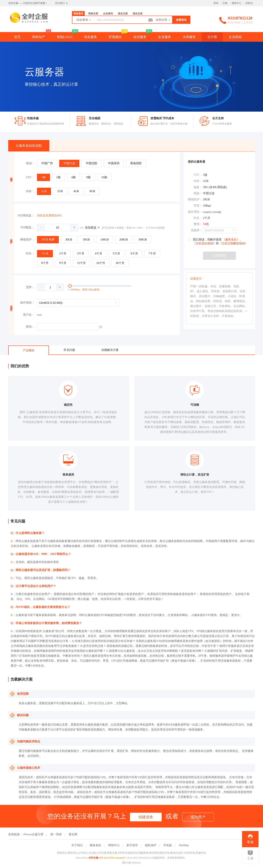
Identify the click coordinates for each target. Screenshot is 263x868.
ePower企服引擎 (33, 834)
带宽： (198, 206)
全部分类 (163, 20)
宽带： (30, 287)
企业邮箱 (235, 37)
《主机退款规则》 (204, 243)
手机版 (168, 845)
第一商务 (56, 834)
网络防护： (27, 240)
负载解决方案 (110, 350)
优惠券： (197, 230)
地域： (30, 163)
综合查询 (84, 20)
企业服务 (165, 37)
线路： (198, 193)
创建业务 (146, 817)
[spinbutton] (58, 228)
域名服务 (90, 37)
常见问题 (69, 350)
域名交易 (138, 14)
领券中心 (236, 3)
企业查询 (108, 14)
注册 (225, 3)
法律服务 (189, 37)
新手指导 (132, 845)
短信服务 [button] (140, 37)
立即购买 (219, 256)
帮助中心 (114, 845)
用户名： (29, 315)
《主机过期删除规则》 (233, 243)
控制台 (249, 3)
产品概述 (29, 350)
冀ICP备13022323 (131, 863)
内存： (30, 191)
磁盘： (198, 187)
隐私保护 (151, 845)
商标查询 (78, 14)
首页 (17, 37)
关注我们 (62, 3)
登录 (216, 3)
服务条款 (95, 845)
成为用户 (198, 817)
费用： (198, 224)
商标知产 (39, 37)
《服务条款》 (231, 240)
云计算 (212, 37)
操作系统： (27, 303)
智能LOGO (65, 37)
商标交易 (93, 14)
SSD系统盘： (26, 216)
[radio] (47, 163)
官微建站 (115, 37)
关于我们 (77, 845)
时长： (30, 254)
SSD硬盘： (28, 227)
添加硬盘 (93, 228)
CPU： (30, 177)
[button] (41, 228)
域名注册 (123, 14)
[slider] (108, 287)
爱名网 (73, 834)
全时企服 (93, 858)
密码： (30, 327)
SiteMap (184, 845)
